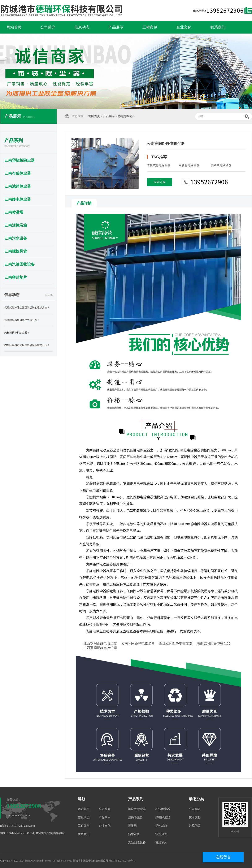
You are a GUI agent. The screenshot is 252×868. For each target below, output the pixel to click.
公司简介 (48, 27)
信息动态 (82, 27)
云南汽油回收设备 (19, 264)
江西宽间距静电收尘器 (100, 643)
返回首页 (94, 116)
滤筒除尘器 (135, 817)
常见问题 (195, 826)
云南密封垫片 (16, 277)
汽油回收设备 (137, 843)
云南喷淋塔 (14, 212)
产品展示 (116, 27)
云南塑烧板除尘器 (19, 160)
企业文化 (184, 27)
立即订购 (160, 182)
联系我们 (218, 27)
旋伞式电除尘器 (221, 165)
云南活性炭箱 (16, 225)
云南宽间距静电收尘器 (138, 643)
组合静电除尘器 (189, 165)
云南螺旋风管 (16, 251)
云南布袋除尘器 (18, 173)
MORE (49, 295)
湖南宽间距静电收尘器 (213, 643)
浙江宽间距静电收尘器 (176, 643)
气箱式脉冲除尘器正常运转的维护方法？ (27, 307)
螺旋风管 (161, 834)
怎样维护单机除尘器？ (17, 333)
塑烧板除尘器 (137, 809)
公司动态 (195, 809)
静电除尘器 (125, 116)
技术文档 (195, 817)
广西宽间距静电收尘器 (100, 648)
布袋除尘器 (163, 809)
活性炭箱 (161, 826)
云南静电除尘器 (18, 199)
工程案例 (150, 27)
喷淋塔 (132, 826)
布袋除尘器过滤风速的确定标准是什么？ (27, 345)
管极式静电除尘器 (159, 165)
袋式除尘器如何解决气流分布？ (22, 320)
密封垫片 (161, 843)
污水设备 (134, 834)
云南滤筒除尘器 (18, 186)
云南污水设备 (16, 238)
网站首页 (14, 27)
